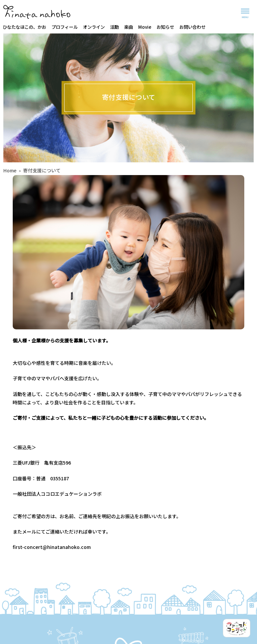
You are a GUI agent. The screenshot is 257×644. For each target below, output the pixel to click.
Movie (145, 27)
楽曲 (128, 27)
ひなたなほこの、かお (24, 27)
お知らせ (165, 27)
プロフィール (65, 27)
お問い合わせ (192, 27)
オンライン (94, 27)
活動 (114, 27)
